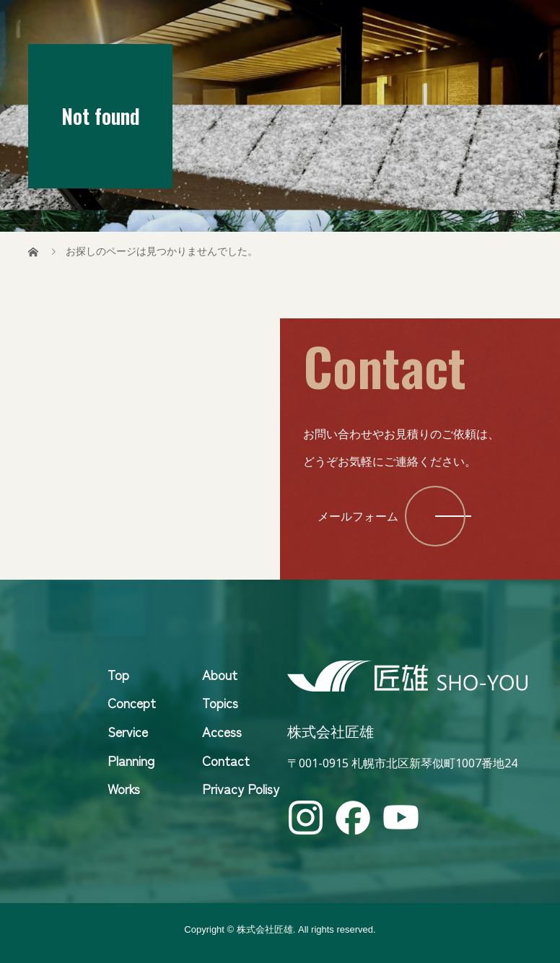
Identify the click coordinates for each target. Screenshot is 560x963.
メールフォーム (358, 516)
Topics (220, 702)
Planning (131, 760)
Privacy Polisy (241, 788)
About (220, 674)
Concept (132, 702)
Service (128, 731)
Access (222, 731)
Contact (226, 760)
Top (118, 674)
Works (124, 788)
